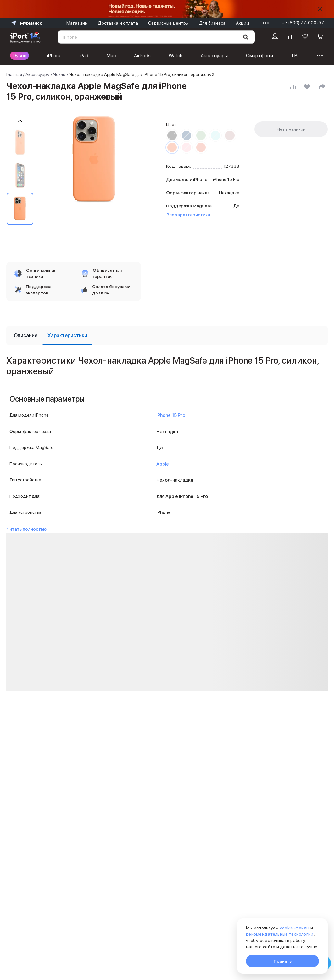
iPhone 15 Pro (171, 415)
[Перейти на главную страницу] (26, 37)
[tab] (26, 336)
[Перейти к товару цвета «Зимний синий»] (215, 135)
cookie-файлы (295, 928)
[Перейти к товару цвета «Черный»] (172, 135)
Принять (283, 961)
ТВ (294, 55)
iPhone (54, 55)
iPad (84, 55)
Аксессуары (214, 55)
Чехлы (59, 74)
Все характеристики (188, 215)
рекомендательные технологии (280, 934)
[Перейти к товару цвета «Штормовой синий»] (186, 135)
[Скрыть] (320, 9)
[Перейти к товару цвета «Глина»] (230, 135)
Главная (14, 74)
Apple (163, 464)
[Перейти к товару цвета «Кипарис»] (201, 135)
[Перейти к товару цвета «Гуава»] (201, 147)
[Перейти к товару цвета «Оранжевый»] (172, 147)
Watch (175, 55)
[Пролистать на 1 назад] (20, 121)
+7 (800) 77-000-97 (303, 23)
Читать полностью (27, 529)
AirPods (142, 55)
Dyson (19, 55)
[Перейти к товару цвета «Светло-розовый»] (186, 147)
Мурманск (26, 23)
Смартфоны (259, 55)
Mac (111, 55)
